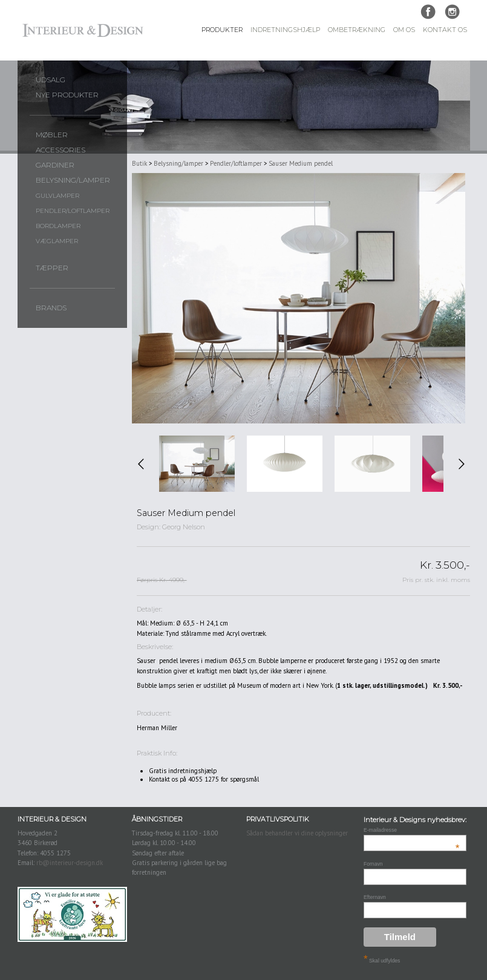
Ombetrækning (357, 30)
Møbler (52, 135)
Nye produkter (67, 95)
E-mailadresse (412, 830)
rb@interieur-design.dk (70, 863)
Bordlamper (58, 226)
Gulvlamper (57, 196)
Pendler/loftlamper (73, 211)
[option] (197, 464)
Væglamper (57, 241)
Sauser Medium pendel (301, 163)
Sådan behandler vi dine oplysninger (297, 833)
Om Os (404, 30)
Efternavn (375, 897)
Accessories (60, 150)
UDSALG (51, 80)
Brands (51, 308)
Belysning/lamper (73, 180)
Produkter (222, 30)
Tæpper (52, 268)
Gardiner (55, 165)
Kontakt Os (445, 30)
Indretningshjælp (285, 30)
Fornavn (373, 864)
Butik (139, 163)
